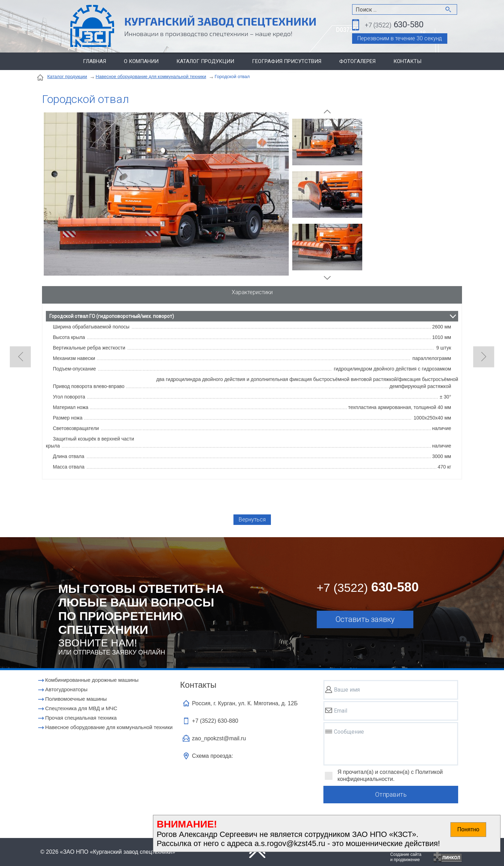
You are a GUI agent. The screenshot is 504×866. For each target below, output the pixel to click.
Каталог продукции (205, 61)
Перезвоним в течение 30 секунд (400, 38)
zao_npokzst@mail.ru (219, 738)
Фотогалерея (357, 61)
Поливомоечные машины (76, 699)
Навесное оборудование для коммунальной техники (151, 77)
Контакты (407, 61)
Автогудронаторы (66, 689)
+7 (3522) (215, 721)
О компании (141, 61)
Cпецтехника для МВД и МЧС (81, 708)
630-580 (394, 25)
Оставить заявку (365, 619)
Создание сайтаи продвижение (406, 857)
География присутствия (287, 61)
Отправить (391, 794)
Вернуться (252, 519)
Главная (94, 61)
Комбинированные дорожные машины (92, 680)
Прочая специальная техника (81, 718)
